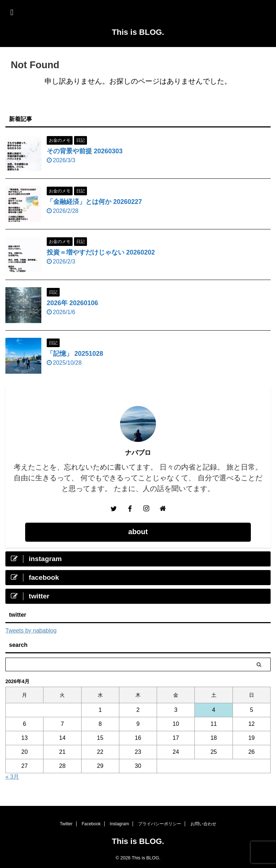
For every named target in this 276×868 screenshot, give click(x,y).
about (138, 532)
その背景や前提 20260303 (85, 151)
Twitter (66, 824)
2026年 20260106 (72, 303)
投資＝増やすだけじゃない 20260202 (101, 252)
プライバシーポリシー (160, 824)
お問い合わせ (203, 824)
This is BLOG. (138, 32)
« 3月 (12, 777)
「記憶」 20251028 (75, 354)
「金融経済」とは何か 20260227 (94, 202)
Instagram (119, 824)
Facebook (91, 824)
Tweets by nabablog (31, 631)
